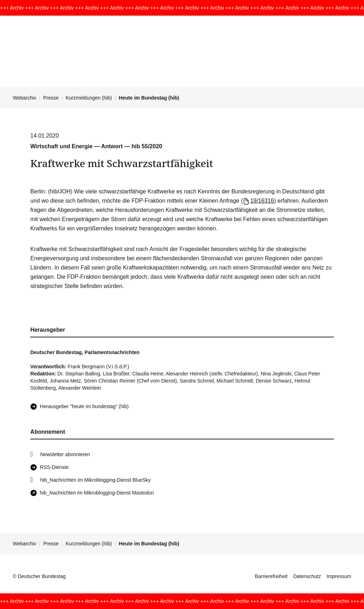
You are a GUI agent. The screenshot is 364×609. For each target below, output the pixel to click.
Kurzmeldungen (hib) (89, 98)
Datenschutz (307, 576)
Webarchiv (25, 98)
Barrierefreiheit (271, 576)
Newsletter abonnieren (65, 454)
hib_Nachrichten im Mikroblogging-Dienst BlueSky (95, 480)
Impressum (339, 576)
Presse (51, 98)
